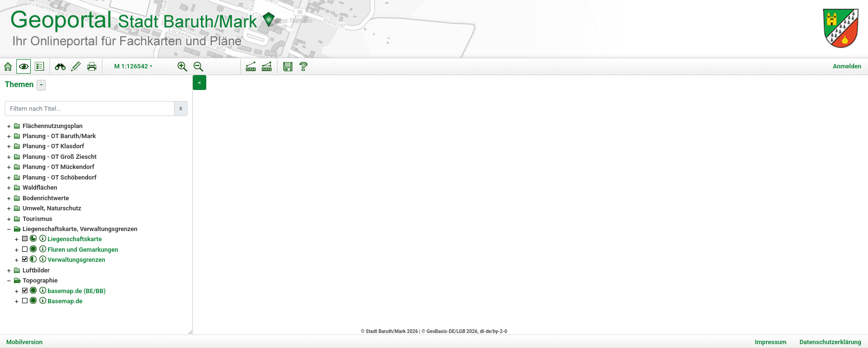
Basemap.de (65, 301)
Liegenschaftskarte (75, 239)
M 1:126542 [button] (131, 66)
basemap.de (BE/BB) (77, 291)
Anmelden (847, 66)
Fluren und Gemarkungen (83, 250)
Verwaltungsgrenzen (76, 260)
